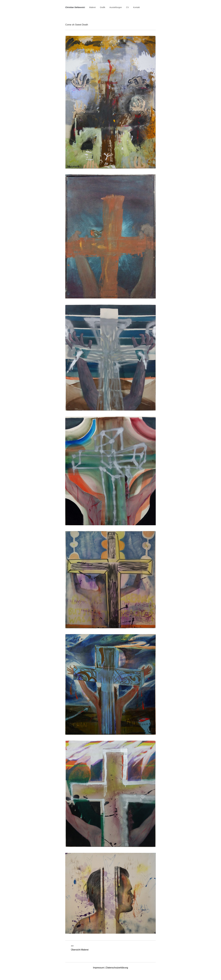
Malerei (92, 7)
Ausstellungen (116, 7)
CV (127, 7)
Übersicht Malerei (80, 950)
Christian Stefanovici (75, 7)
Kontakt (136, 7)
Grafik (103, 7)
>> (72, 946)
